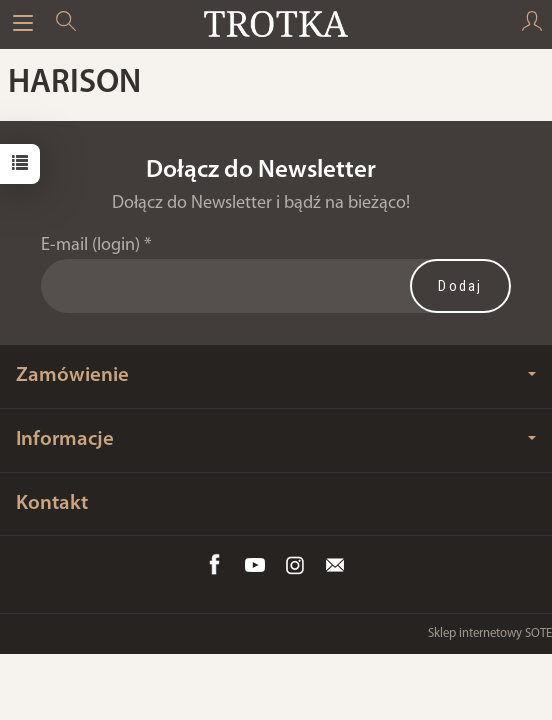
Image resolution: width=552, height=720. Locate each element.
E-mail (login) (90, 245)
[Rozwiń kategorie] (23, 24)
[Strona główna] (275, 24)
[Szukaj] (66, 24)
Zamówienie (276, 375)
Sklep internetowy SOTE (490, 633)
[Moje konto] (532, 24)
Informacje (276, 439)
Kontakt (52, 503)
